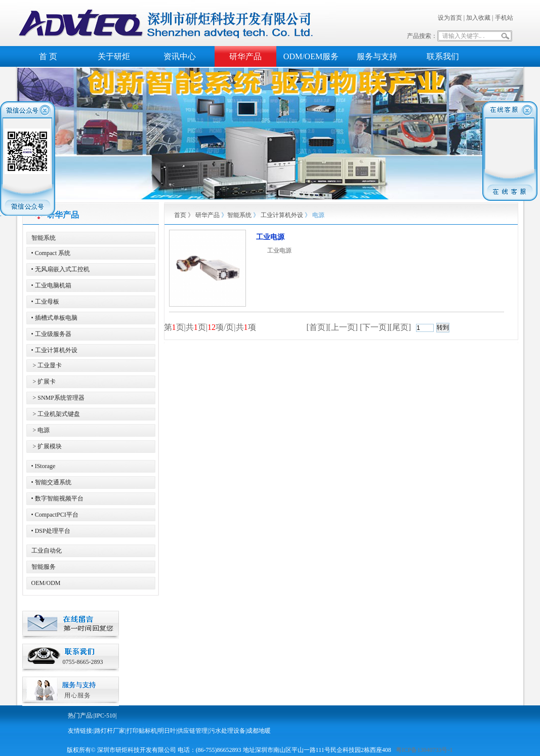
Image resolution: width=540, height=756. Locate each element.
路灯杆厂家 (110, 731)
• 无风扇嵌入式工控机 (60, 269)
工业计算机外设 (282, 215)
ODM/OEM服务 (311, 56)
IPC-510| (106, 716)
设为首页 (450, 18)
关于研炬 (114, 56)
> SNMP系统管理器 (58, 398)
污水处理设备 (227, 731)
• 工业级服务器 (51, 334)
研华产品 (245, 56)
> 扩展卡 (44, 382)
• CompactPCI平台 (55, 515)
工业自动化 (47, 551)
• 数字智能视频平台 (57, 498)
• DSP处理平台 (51, 531)
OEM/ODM (46, 583)
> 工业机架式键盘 (56, 414)
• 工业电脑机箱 (51, 285)
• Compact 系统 (51, 253)
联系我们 (443, 56)
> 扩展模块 (47, 446)
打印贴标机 (142, 731)
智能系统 (44, 238)
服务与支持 (377, 56)
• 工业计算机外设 (54, 350)
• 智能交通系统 (51, 482)
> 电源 (41, 430)
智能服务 (44, 567)
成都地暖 (259, 731)
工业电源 (270, 237)
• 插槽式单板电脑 (54, 318)
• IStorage (44, 466)
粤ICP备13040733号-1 (424, 750)
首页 (180, 215)
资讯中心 (180, 56)
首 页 (48, 56)
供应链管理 (192, 731)
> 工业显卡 (47, 365)
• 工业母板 (45, 302)
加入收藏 (478, 18)
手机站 (504, 18)
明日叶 (167, 731)
